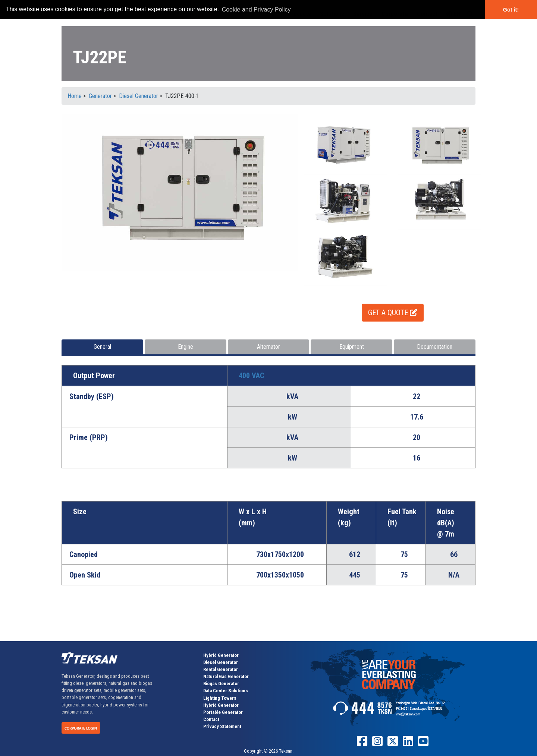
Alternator (268, 347)
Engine (186, 347)
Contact (211, 719)
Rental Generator (221, 669)
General (102, 347)
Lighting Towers (220, 698)
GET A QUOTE (393, 313)
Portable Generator (223, 712)
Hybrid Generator (221, 655)
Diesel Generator (221, 662)
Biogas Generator (221, 684)
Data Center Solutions (226, 691)
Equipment (352, 347)
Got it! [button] (511, 10)
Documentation (435, 347)
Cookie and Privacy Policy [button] (256, 10)
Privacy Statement (222, 726)
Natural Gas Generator (226, 676)
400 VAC (251, 376)
